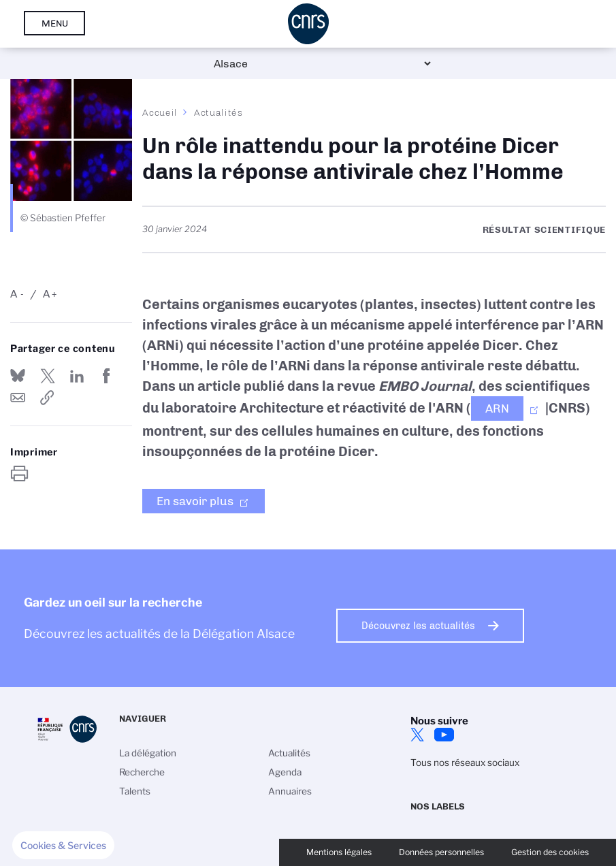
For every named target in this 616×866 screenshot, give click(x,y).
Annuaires (290, 791)
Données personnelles (441, 852)
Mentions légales (339, 852)
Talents (135, 791)
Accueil (160, 112)
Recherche (142, 772)
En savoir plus (195, 501)
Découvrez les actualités (418, 626)
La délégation (148, 753)
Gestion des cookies (550, 852)
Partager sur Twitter (48, 376)
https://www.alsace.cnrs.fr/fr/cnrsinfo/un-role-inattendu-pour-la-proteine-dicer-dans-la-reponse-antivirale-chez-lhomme (48, 398)
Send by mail (18, 398)
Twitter (417, 735)
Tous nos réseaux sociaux (465, 763)
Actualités (218, 112)
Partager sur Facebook (107, 376)
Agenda (285, 772)
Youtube (444, 735)
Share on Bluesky (18, 376)
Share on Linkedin (77, 376)
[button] (63, 846)
